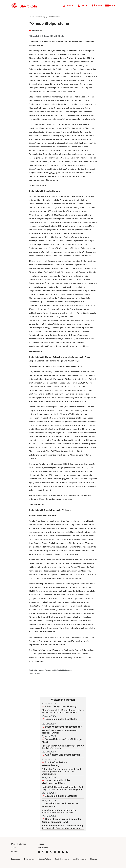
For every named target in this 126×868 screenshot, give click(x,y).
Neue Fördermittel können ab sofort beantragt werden (63, 728)
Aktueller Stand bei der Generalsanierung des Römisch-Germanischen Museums (63, 822)
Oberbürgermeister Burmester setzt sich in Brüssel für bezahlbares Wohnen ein (63, 708)
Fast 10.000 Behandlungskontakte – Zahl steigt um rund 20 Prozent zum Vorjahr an (63, 783)
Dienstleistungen (19, 844)
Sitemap (93, 859)
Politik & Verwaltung (37, 17)
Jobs (13, 848)
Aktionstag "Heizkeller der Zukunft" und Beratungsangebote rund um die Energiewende (63, 767)
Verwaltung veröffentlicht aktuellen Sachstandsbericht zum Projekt (63, 807)
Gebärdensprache (62, 859)
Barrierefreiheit (45, 859)
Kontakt (15, 852)
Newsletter (43, 848)
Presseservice (54, 17)
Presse (41, 844)
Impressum (16, 859)
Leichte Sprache (80, 859)
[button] (110, 6)
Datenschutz (29, 859)
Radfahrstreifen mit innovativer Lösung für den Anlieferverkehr (63, 742)
